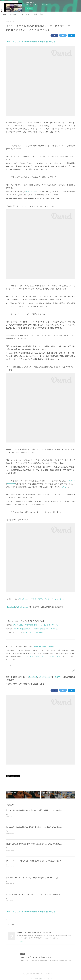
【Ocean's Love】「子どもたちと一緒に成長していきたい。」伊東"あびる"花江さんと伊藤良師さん (39, 861)
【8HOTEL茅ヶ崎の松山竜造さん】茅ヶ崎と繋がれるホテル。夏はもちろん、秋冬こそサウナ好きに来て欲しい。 (43, 827)
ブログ (32, 633)
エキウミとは (26, 14)
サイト (25, 633)
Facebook (11, 484)
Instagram (25, 607)
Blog (36, 647)
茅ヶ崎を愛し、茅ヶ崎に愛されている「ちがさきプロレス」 (36, 625)
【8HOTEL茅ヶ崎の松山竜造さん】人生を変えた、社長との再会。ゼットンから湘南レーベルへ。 (38, 810)
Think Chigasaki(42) (10, 665)
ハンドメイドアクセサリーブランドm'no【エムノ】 (42, 656)
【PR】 (8, 42)
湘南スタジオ (31, 192)
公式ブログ (71, 481)
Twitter (18, 607)
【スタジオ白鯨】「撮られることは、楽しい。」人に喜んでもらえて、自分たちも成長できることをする (40, 895)
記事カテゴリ (14, 14)
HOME (4, 14)
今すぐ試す (29, 9)
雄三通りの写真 (38, 14)
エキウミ (58, 677)
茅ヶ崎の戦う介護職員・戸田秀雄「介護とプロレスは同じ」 (42, 599)
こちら (64, 487)
